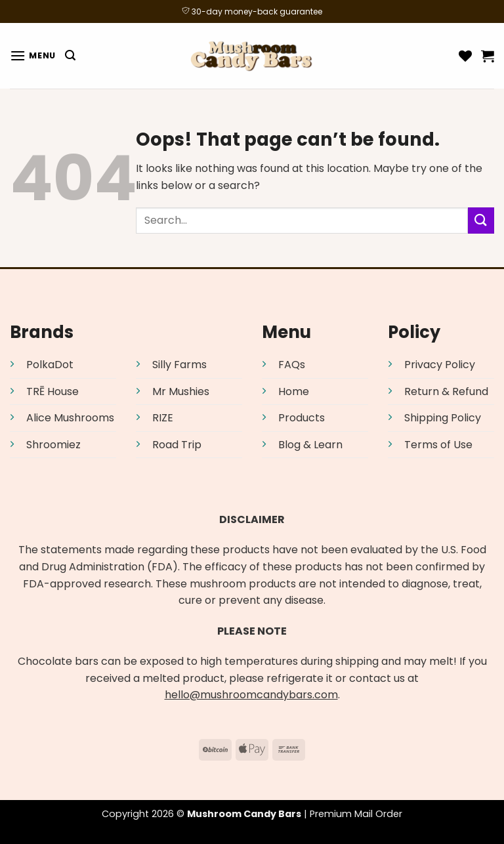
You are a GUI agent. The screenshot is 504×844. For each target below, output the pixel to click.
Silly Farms (179, 365)
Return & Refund (446, 391)
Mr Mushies (181, 391)
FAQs (292, 365)
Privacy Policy (440, 365)
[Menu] (33, 55)
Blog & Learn (310, 445)
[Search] (70, 55)
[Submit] (481, 220)
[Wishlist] (465, 56)
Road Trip (177, 445)
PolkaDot (50, 365)
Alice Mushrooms (70, 418)
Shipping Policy (443, 418)
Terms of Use (438, 445)
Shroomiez (53, 445)
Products (302, 418)
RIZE (163, 418)
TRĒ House (52, 391)
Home (294, 391)
